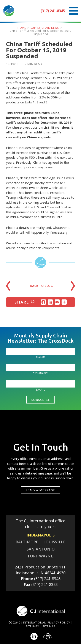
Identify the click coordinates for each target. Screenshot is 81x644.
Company (41, 373)
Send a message (40, 490)
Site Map (49, 626)
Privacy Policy (59, 623)
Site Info (33, 626)
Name (41, 357)
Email (40, 390)
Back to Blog (41, 286)
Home (22, 28)
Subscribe (41, 400)
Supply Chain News (45, 28)
